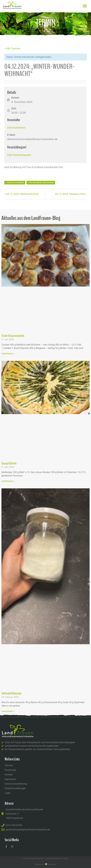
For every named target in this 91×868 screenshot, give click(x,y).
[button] (85, 6)
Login (7, 793)
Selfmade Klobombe (11, 693)
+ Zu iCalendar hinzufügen (41, 183)
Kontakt (9, 775)
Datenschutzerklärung (16, 784)
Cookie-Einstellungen (15, 788)
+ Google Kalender (15, 183)
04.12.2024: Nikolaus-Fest (71, 194)
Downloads (10, 770)
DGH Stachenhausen (19, 155)
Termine (9, 765)
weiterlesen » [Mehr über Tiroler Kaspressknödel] (8, 354)
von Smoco (52, 864)
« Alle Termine (12, 48)
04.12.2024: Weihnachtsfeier (22, 194)
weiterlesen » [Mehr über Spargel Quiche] (8, 481)
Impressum (10, 779)
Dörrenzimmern (16, 128)
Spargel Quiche (9, 463)
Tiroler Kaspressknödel (13, 336)
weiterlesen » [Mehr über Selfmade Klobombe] (8, 711)
